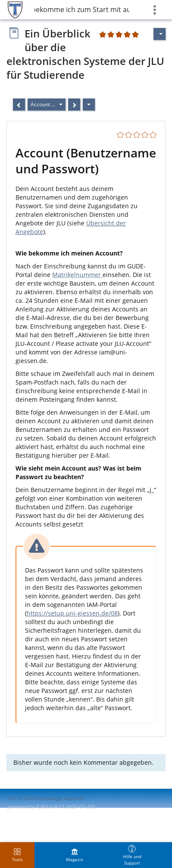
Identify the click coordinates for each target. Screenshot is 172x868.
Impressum (27, 817)
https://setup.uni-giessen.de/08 (72, 613)
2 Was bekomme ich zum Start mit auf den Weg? (82, 9)
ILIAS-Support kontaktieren (80, 817)
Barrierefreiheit (139, 817)
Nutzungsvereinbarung (83, 824)
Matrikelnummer (77, 275)
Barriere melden (27, 824)
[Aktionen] (89, 105)
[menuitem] (75, 855)
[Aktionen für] (159, 34)
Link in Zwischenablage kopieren (46, 798)
